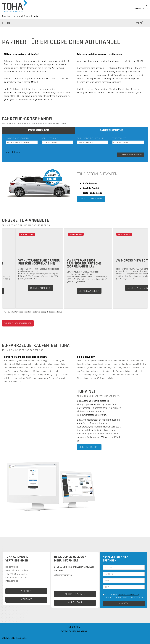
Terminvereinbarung (12, 16)
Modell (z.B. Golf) (50, 138)
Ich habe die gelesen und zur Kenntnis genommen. (123, 596)
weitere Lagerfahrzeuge (18, 323)
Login (35, 16)
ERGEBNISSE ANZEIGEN (130, 155)
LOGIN (6, 23)
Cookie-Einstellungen (15, 638)
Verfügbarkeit (119, 138)
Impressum (74, 627)
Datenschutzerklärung (129, 594)
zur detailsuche (14, 152)
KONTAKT (26, 600)
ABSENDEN (124, 603)
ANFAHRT (26, 591)
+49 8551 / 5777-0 (141, 8)
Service (27, 16)
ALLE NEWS (75, 603)
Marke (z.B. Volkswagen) (18, 138)
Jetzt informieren (89, 447)
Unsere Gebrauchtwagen (91, 199)
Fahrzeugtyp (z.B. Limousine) (91, 138)
